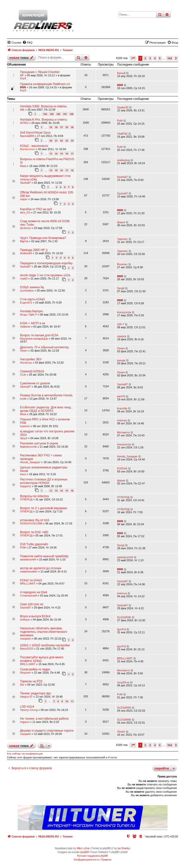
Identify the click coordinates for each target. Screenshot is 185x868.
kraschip (122, 408)
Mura (23, 166)
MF (22, 75)
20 (51, 140)
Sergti (121, 288)
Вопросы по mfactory (34, 496)
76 (56, 127)
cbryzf (24, 438)
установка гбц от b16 (35, 520)
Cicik (23, 375)
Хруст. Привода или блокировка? (43, 238)
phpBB (84, 852)
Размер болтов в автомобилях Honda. (47, 395)
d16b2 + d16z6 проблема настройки (45, 645)
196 (58, 114)
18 (72, 170)
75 (51, 127)
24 (72, 140)
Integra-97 (26, 697)
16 (67, 154)
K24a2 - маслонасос (34, 146)
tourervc (25, 426)
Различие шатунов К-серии (39, 443)
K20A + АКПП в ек (32, 323)
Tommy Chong (29, 710)
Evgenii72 (26, 303)
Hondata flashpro (31, 311)
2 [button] (145, 58)
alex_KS (25, 212)
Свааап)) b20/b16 (32, 371)
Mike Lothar (83, 848)
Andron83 (26, 253)
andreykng (123, 160)
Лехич (24, 351)
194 (45, 114)
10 (67, 701)
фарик (121, 222)
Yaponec (122, 239)
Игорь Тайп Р (28, 315)
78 (67, 127)
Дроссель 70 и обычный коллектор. (45, 347)
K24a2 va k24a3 (31, 580)
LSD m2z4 (27, 707)
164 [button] (170, 58)
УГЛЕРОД (26, 499)
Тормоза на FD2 (31, 681)
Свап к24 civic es (32, 604)
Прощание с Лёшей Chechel (40, 72)
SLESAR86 (124, 617)
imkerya (122, 420)
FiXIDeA (122, 468)
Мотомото (123, 432)
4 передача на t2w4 (34, 592)
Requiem (25, 673)
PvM (120, 121)
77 (61, 127)
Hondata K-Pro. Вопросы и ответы (44, 120)
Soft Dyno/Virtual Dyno (35, 133)
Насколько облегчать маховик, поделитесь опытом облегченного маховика (44, 632)
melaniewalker (29, 571)
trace (23, 474)
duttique (25, 620)
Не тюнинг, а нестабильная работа (44, 719)
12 (51, 491)
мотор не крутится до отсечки (41, 568)
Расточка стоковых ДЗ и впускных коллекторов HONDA (44, 481)
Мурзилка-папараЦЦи (34, 339)
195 (52, 114)
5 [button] (160, 58)
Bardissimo (27, 149)
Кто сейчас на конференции (25, 754)
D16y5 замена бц (32, 287)
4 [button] (155, 58)
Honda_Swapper (30, 462)
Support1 (26, 486)
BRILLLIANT (28, 584)
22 (61, 140)
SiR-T (121, 324)
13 (51, 154)
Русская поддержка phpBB (92, 856)
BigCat (24, 241)
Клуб (23, 78)
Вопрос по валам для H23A (39, 335)
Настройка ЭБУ (31, 359)
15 (61, 154)
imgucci (25, 722)
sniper (24, 199)
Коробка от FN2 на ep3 (36, 209)
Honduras (26, 363)
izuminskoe (27, 291)
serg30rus (123, 682)
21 (56, 140)
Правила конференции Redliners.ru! (45, 84)
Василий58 (27, 136)
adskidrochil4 (28, 559)
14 (56, 154)
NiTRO (24, 123)
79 (72, 127)
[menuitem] (27, 43)
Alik (22, 110)
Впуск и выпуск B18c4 (35, 616)
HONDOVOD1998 (31, 523)
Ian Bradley (124, 848)
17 (72, 154)
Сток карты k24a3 (32, 299)
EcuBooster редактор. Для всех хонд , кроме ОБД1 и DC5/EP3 (46, 409)
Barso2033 (27, 649)
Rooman (122, 264)
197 (65, 114)
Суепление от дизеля (35, 383)
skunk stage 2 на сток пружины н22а (45, 275)
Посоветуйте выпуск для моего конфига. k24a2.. (42, 659)
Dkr (22, 685)
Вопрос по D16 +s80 (34, 532)
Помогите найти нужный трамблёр (44, 556)
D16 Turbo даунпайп (34, 544)
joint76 (121, 396)
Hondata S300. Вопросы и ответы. (44, 106)
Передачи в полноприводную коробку (46, 263)
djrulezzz (25, 228)
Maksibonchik (28, 447)
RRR (23, 87)
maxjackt (25, 639)
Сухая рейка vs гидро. (35, 669)
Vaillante (25, 327)
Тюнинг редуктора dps (35, 693)
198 (72, 114)
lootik (23, 399)
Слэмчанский (28, 596)
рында (121, 360)
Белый (121, 73)
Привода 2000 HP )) (34, 250)
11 (72, 701)
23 (67, 140)
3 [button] (150, 58)
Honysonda (124, 312)
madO (24, 278)
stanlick (122, 336)
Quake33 (123, 107)
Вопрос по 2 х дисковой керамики (43, 508)
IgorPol (121, 629)
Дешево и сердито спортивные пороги (47, 731)
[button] (133, 58)
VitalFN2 (122, 134)
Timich (121, 732)
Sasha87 (25, 183)
